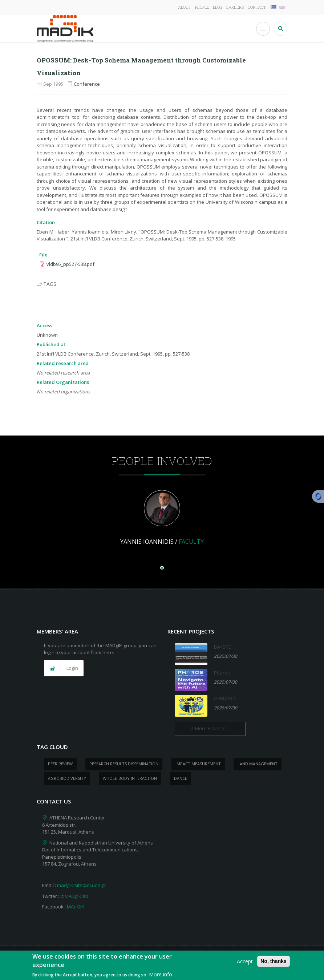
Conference (87, 84)
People (202, 7)
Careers (235, 7)
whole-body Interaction (130, 778)
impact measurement (198, 764)
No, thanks (274, 963)
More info (161, 976)
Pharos (222, 673)
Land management (258, 764)
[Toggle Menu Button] (263, 29)
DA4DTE (222, 647)
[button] (64, 668)
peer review (60, 764)
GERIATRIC (225, 698)
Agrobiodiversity (67, 778)
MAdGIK (76, 907)
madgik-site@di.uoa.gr (82, 885)
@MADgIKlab (74, 896)
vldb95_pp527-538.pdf (70, 264)
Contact (257, 7)
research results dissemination (124, 764)
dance (181, 778)
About (185, 7)
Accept (245, 963)
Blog (218, 7)
